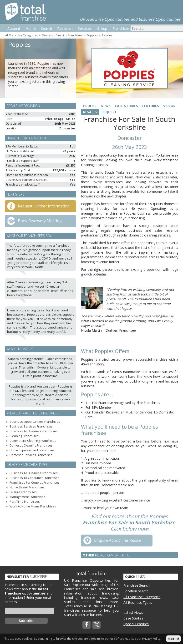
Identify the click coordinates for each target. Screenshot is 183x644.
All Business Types (138, 602)
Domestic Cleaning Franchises (62, 35)
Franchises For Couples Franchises (35, 482)
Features (151, 106)
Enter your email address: (28, 600)
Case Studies (126, 106)
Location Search (136, 591)
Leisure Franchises (23, 492)
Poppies (92, 35)
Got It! (174, 639)
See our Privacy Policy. (146, 639)
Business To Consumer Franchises (34, 478)
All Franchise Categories (21, 35)
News (106, 106)
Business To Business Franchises (34, 431)
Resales (107, 35)
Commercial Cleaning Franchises (33, 441)
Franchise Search (137, 585)
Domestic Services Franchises (31, 455)
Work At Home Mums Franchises (33, 506)
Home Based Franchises (27, 487)
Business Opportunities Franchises (35, 422)
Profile (90, 106)
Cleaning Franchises (24, 436)
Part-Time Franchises (25, 501)
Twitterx (97, 625)
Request (109, 112)
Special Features (136, 624)
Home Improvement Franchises (32, 450)
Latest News (133, 612)
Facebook (86, 625)
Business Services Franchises (31, 426)
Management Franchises (27, 497)
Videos (169, 106)
